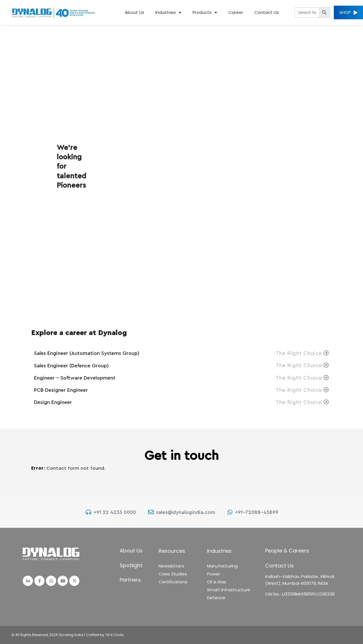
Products (205, 13)
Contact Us (267, 12)
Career (236, 12)
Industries (168, 13)
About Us (134, 12)
